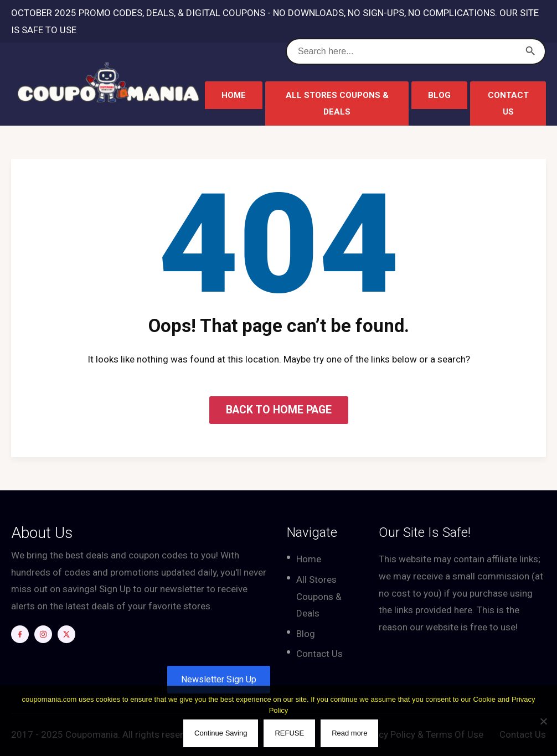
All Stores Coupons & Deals (337, 103)
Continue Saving (221, 734)
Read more (350, 734)
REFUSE (290, 734)
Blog (439, 95)
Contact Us (508, 103)
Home (234, 95)
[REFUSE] (543, 721)
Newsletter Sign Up (219, 679)
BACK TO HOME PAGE (279, 410)
